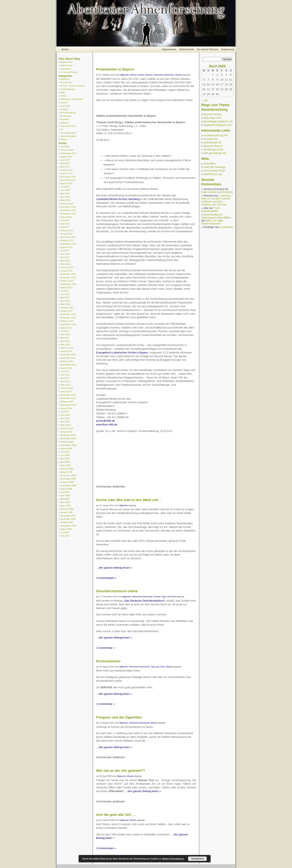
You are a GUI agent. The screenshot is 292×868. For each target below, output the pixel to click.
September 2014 (68, 244)
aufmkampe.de (213, 142)
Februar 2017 (67, 170)
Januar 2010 (66, 432)
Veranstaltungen (68, 133)
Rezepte (64, 119)
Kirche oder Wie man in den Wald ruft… (129, 500)
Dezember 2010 (68, 395)
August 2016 (66, 183)
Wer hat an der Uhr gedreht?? (121, 771)
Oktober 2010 (67, 401)
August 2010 (66, 408)
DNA (63, 92)
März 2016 (65, 200)
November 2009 (68, 438)
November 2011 (68, 358)
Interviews (65, 106)
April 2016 (65, 197)
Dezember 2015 (68, 207)
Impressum (228, 49)
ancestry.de (211, 139)
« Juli (204, 100)
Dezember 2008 (68, 475)
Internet (64, 102)
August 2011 (66, 368)
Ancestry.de (66, 82)
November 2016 (68, 180)
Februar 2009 (67, 469)
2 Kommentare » (106, 578)
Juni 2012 (65, 334)
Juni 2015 (65, 224)
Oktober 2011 (67, 361)
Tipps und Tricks (68, 126)
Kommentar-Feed (214, 171)
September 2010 (68, 405)
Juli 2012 (65, 331)
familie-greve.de (213, 150)
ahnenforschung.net (216, 135)
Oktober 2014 (67, 240)
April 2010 (65, 422)
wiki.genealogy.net (215, 153)
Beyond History (213, 114)
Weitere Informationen (173, 859)
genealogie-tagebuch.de (218, 121)
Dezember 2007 (68, 516)
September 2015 (68, 214)
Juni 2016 (65, 190)
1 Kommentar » (105, 648)
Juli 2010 (65, 412)
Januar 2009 (66, 472)
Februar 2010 (67, 428)
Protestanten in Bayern (115, 69)
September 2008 (68, 485)
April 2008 (65, 502)
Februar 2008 (67, 509)
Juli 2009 (65, 452)
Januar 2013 (66, 311)
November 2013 (68, 277)
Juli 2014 (65, 250)
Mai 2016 (65, 193)
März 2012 (65, 344)
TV (62, 129)
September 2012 (68, 324)
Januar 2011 (66, 391)
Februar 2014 (67, 267)
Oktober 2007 (67, 522)
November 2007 (68, 519)
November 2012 (68, 318)
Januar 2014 (66, 271)
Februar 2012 (67, 348)
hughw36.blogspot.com (218, 125)
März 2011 (65, 385)
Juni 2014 (65, 254)
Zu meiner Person (208, 49)
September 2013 (68, 284)
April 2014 (65, 261)
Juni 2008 (65, 495)
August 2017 (66, 157)
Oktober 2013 (67, 281)
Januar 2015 (66, 234)
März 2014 (65, 264)
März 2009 (65, 465)
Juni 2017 (65, 160)
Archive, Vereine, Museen (73, 86)
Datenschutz (187, 49)
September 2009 (68, 445)
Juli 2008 (65, 492)
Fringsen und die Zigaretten (119, 717)
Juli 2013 (65, 291)
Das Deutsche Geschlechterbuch (144, 601)
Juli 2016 (65, 187)
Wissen (64, 139)
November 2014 (68, 237)
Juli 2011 (65, 371)
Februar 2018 (67, 150)
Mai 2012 (65, 338)
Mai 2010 (65, 418)
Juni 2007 (65, 536)
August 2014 (66, 247)
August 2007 (66, 529)
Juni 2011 (65, 375)
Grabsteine (226, 227)
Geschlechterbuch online (117, 591)
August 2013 (66, 287)
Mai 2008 (65, 499)
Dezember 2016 (68, 177)
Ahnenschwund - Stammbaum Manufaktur (216, 216)
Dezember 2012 (68, 314)
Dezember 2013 (68, 274)
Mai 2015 (65, 227)
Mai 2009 (65, 459)
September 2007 (68, 526)
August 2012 (66, 328)
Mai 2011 (65, 378)
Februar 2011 (67, 388)
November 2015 (68, 210)
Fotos (63, 96)
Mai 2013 (65, 297)
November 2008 (68, 479)
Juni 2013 (65, 294)
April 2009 (65, 462)
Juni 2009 (65, 455)
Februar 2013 (67, 308)
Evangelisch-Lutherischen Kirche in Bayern (122, 353)
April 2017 (65, 163)
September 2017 (68, 153)
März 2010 (65, 425)
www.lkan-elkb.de (107, 424)
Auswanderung (67, 89)
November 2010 (68, 398)
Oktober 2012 (67, 321)
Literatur (64, 109)
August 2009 (66, 448)
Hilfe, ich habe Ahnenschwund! (212, 222)
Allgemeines (169, 49)
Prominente (66, 116)
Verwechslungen (68, 136)
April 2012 (65, 341)
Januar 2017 (66, 173)
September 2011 (68, 365)
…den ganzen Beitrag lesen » (114, 568)
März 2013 (65, 304)
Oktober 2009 (67, 442)
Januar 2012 (66, 351)
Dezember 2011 (68, 354)
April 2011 (65, 381)
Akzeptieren (197, 859)
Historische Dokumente (72, 99)
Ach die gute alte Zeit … (116, 815)
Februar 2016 (67, 203)
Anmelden (210, 163)
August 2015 (66, 217)
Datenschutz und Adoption (217, 192)
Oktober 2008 (67, 482)
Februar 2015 (67, 230)
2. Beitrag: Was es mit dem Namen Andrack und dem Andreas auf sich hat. (216, 200)
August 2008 (66, 489)
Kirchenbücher (108, 661)
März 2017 (65, 167)
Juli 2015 (65, 220)
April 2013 (65, 301)
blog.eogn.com (212, 118)
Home (65, 49)
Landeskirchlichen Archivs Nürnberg (118, 199)
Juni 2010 (65, 415)
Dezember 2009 (68, 435)
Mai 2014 (65, 257)
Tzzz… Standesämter (212, 210)
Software (65, 123)
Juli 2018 (65, 146)
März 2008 (65, 505)
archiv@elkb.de (105, 421)
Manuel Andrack (68, 113)
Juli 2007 (65, 532)
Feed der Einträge (214, 167)
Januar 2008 (66, 512)
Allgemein (65, 79)
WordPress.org (213, 174)
